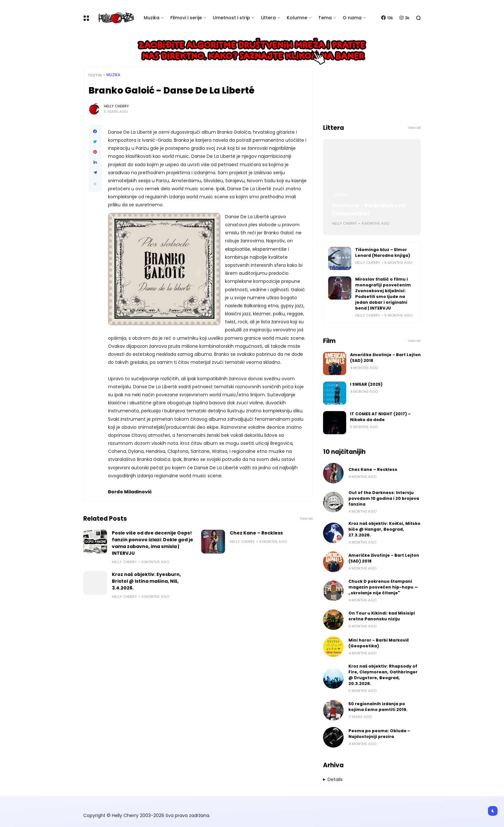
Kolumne (297, 18)
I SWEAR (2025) (366, 384)
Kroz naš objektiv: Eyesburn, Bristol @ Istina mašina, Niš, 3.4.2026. (146, 581)
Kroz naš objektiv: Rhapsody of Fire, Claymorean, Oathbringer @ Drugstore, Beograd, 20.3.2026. (383, 675)
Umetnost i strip (231, 18)
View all (306, 519)
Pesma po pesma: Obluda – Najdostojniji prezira (379, 734)
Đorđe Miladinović (130, 492)
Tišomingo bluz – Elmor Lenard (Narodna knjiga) (383, 252)
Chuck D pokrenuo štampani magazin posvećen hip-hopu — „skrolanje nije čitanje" (383, 587)
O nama (352, 18)
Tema (325, 18)
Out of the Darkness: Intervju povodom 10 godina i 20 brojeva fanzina (384, 498)
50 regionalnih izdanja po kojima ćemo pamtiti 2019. (378, 707)
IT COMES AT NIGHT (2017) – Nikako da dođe (380, 417)
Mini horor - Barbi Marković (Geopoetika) (369, 210)
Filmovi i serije (186, 18)
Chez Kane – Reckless (256, 533)
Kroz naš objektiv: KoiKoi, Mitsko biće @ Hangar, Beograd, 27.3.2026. (384, 529)
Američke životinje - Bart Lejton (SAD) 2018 (385, 358)
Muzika (152, 18)
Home (95, 75)
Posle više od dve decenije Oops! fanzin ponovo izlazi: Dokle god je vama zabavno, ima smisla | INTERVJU (153, 543)
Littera (268, 18)
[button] (95, 184)
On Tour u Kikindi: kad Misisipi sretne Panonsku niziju (382, 616)
